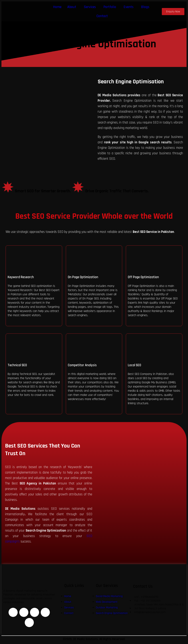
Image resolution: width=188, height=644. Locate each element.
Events (129, 7)
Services (90, 7)
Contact (102, 16)
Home (57, 7)
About (72, 7)
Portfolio (110, 7)
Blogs (145, 7)
